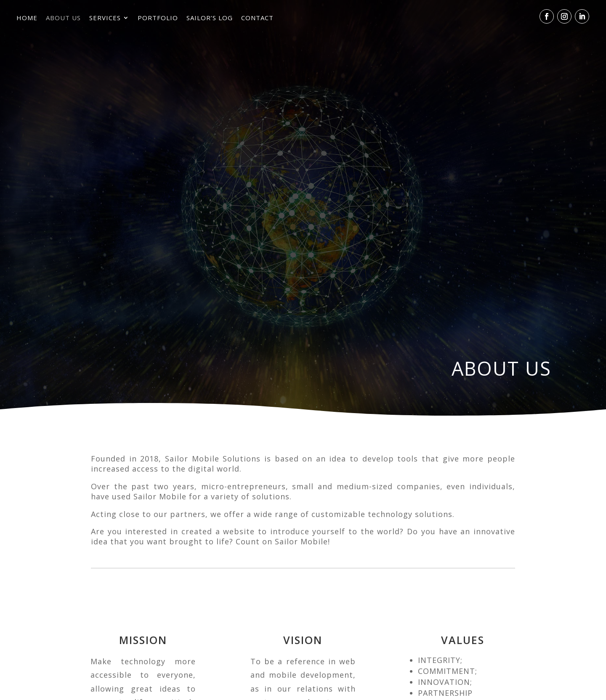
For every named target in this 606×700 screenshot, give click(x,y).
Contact (257, 19)
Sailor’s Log (210, 19)
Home (27, 19)
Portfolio (158, 19)
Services (105, 19)
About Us (63, 19)
